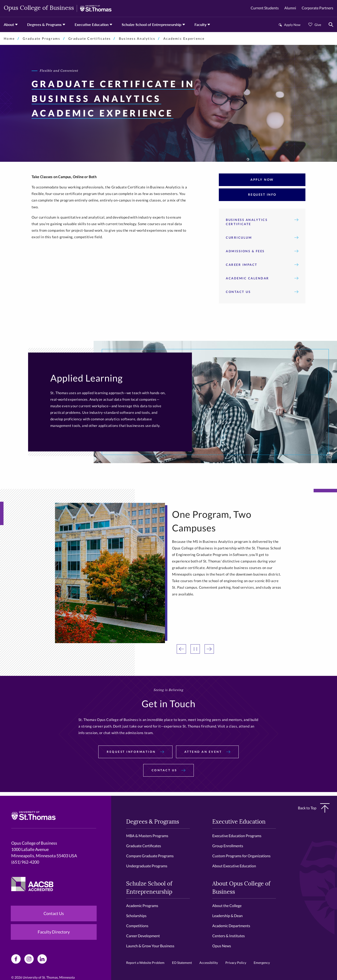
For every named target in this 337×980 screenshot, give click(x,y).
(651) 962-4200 (25, 862)
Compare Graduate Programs (150, 856)
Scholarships (136, 916)
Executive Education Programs (237, 836)
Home (9, 38)
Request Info (262, 195)
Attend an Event (207, 752)
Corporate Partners (317, 8)
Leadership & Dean (227, 916)
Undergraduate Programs (147, 866)
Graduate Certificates (90, 38)
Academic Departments (231, 926)
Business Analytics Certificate (262, 222)
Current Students (265, 8)
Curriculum (262, 238)
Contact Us (262, 292)
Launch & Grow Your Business (150, 946)
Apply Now (292, 25)
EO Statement (182, 963)
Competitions (137, 926)
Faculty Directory (54, 932)
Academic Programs (142, 906)
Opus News (222, 946)
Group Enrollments (228, 846)
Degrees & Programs (44, 24)
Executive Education (92, 24)
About (9, 24)
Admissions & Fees (262, 251)
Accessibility (209, 963)
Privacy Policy (236, 963)
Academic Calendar (262, 278)
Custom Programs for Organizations (241, 856)
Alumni (290, 8)
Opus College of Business (39, 8)
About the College (227, 906)
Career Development (143, 936)
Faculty (200, 24)
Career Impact (262, 265)
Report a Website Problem (145, 963)
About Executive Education (234, 866)
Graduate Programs (41, 38)
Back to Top (314, 808)
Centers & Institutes (229, 936)
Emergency (262, 963)
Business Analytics (137, 38)
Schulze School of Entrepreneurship (152, 24)
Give (318, 25)
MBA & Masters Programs (147, 836)
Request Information (135, 752)
